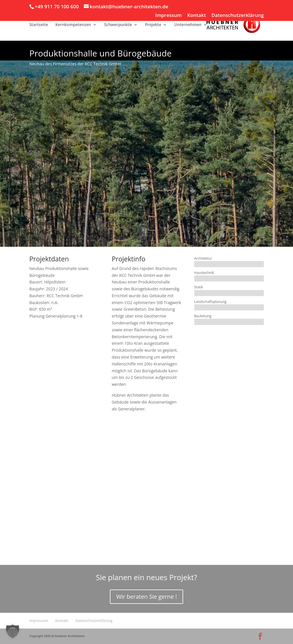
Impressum (168, 15)
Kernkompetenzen (73, 25)
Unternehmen (188, 25)
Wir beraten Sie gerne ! (146, 597)
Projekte (153, 25)
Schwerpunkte (118, 25)
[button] (13, 631)
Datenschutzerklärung (238, 15)
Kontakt (196, 15)
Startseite (38, 25)
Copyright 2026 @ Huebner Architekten (57, 636)
